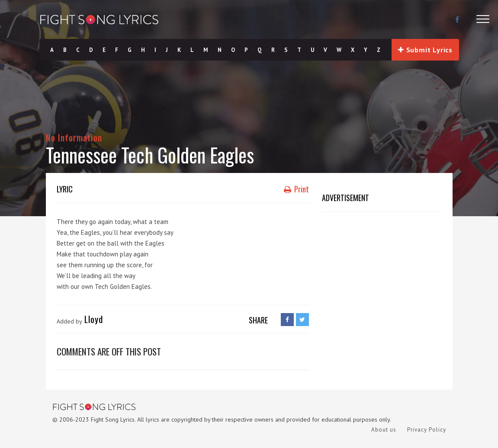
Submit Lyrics (425, 50)
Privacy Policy (427, 430)
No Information (74, 137)
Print (296, 189)
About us (384, 430)
